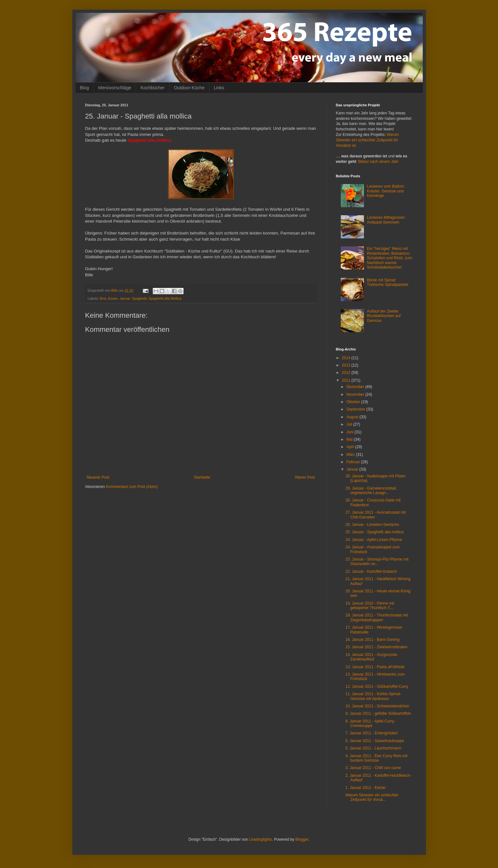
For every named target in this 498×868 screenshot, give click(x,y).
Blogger (302, 839)
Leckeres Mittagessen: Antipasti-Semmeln (386, 220)
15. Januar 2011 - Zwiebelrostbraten (376, 647)
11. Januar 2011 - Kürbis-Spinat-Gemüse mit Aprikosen (373, 696)
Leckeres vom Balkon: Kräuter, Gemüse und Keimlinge (386, 191)
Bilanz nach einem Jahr (379, 162)
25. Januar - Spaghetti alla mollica (374, 532)
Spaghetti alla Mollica (165, 298)
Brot (103, 298)
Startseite (202, 477)
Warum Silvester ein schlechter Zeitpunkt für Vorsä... (372, 797)
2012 (347, 373)
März (351, 455)
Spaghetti (140, 298)
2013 (347, 365)
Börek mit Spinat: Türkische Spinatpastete (388, 282)
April (351, 447)
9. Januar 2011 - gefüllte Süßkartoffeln (378, 713)
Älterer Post (305, 477)
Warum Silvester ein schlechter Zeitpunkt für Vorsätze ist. (367, 140)
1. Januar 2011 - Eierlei (365, 788)
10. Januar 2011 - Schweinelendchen (377, 706)
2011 (347, 380)
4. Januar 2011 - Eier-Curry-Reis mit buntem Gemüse (376, 758)
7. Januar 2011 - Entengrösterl (371, 733)
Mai (350, 439)
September (356, 409)
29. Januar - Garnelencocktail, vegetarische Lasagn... (371, 491)
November (356, 394)
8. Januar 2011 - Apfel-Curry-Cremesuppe (370, 723)
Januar (125, 298)
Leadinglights (261, 839)
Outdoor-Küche (189, 88)
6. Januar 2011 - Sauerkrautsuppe (375, 741)
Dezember (356, 387)
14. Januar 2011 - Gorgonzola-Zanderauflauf (371, 657)
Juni (350, 432)
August (353, 417)
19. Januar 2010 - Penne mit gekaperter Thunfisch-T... (370, 606)
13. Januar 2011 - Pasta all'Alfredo (375, 667)
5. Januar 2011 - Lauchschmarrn (373, 748)
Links (219, 88)
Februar (353, 462)
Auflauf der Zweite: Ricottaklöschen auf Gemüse (384, 316)
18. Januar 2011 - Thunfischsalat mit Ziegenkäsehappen (376, 617)
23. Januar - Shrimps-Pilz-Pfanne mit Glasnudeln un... (377, 562)
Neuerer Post (98, 477)
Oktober (354, 402)
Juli (350, 424)
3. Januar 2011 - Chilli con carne (373, 768)
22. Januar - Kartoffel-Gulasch (371, 571)
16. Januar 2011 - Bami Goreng (372, 640)
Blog (85, 88)
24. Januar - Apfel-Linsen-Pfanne (373, 540)
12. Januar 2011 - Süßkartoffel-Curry (377, 686)
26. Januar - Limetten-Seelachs (372, 525)
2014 (347, 358)
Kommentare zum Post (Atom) (132, 487)
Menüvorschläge (115, 88)
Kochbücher (153, 88)
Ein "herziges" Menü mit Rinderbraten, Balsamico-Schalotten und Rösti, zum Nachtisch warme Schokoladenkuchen (389, 258)
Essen (113, 298)
